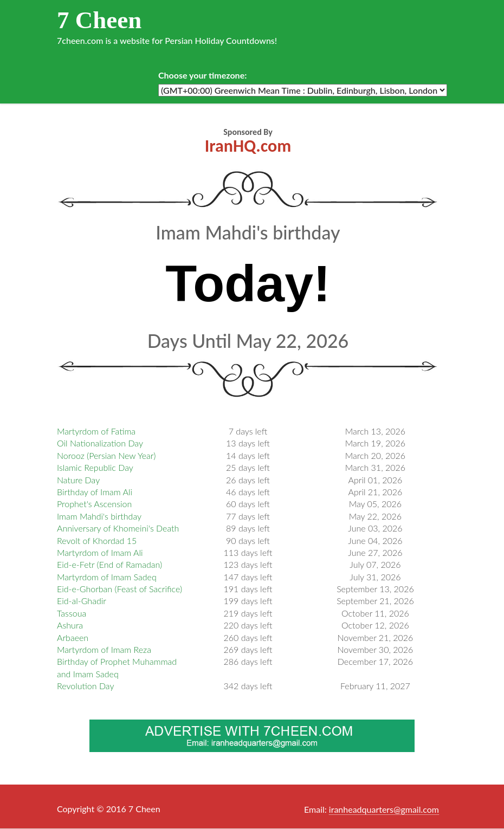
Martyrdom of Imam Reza (104, 649)
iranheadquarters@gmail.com (384, 809)
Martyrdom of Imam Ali (100, 552)
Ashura (70, 625)
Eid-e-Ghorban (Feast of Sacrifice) (119, 589)
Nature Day (78, 480)
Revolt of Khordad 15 (97, 540)
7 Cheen (99, 20)
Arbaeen (73, 637)
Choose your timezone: (202, 75)
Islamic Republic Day (95, 467)
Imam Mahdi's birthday (99, 516)
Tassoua (72, 613)
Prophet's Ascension (94, 504)
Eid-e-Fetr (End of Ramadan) (109, 564)
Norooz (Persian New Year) (106, 455)
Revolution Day (85, 686)
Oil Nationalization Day (100, 443)
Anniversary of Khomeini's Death (118, 528)
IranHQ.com (248, 146)
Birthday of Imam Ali (95, 492)
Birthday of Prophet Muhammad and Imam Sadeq (117, 667)
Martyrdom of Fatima (96, 431)
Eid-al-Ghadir (82, 601)
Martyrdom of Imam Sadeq (107, 577)
